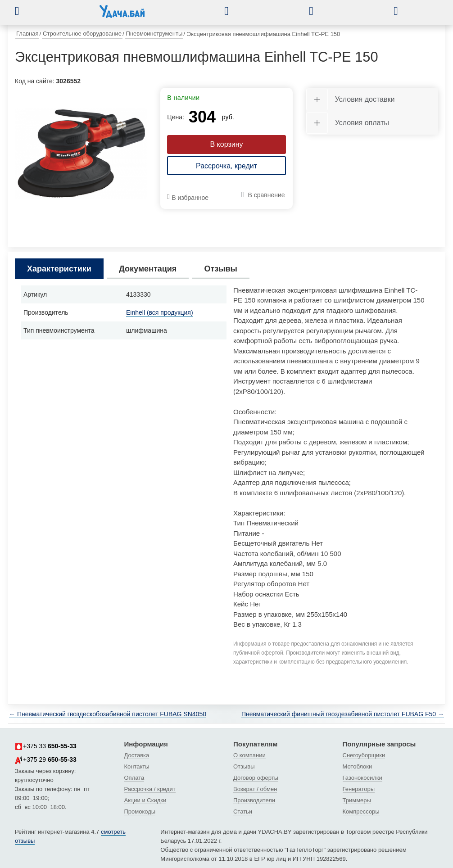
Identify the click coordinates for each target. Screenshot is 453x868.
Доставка (137, 755)
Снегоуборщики (364, 755)
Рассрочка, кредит (226, 166)
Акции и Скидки (145, 800)
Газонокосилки (362, 778)
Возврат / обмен (255, 789)
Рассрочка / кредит (150, 789)
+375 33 (46, 746)
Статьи (243, 811)
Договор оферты (256, 778)
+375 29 (46, 760)
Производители (254, 800)
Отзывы (244, 766)
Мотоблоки (358, 766)
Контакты (137, 766)
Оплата (134, 778)
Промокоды (140, 811)
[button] (24, 11)
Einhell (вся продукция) (160, 312)
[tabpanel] (81, 154)
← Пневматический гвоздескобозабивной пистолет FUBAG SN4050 (108, 714)
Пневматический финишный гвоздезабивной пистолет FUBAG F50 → (343, 714)
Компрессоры (361, 811)
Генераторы (359, 789)
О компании (249, 755)
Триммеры (357, 800)
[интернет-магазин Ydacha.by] (122, 15)
